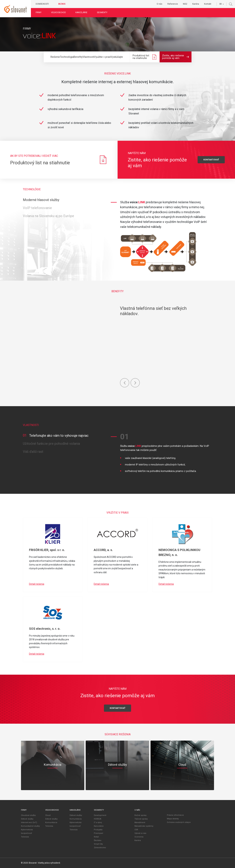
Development (100, 815)
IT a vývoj (98, 822)
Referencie (173, 4)
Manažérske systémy (144, 826)
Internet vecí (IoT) (29, 822)
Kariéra (196, 4)
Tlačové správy (141, 819)
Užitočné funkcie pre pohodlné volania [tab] (51, 443)
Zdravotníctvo (100, 848)
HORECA (98, 819)
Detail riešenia (37, 584)
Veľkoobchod (58, 12)
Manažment (140, 822)
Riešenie (55, 57)
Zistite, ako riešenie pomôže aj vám (176, 57)
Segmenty (102, 12)
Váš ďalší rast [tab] (33, 452)
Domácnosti (42, 4)
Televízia (25, 837)
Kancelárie (81, 12)
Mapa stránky (173, 819)
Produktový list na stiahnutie (145, 57)
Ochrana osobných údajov (179, 822)
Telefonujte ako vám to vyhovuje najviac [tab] (56, 436)
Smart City (98, 844)
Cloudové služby (28, 815)
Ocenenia (139, 837)
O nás (159, 4)
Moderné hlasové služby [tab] (41, 200)
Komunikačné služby (30, 826)
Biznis (62, 4)
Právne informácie (175, 815)
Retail (96, 837)
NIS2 (185, 4)
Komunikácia (51, 822)
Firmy (39, 12)
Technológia (67, 57)
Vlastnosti (88, 57)
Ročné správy (140, 815)
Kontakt (208, 4)
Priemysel (98, 833)
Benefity (78, 57)
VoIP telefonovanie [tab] (37, 208)
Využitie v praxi (102, 57)
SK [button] (220, 4)
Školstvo (98, 840)
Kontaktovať (117, 708)
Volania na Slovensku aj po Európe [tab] (48, 216)
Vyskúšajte (117, 57)
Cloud (48, 815)
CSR (136, 830)
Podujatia (98, 830)
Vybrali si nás (140, 833)
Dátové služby (27, 819)
